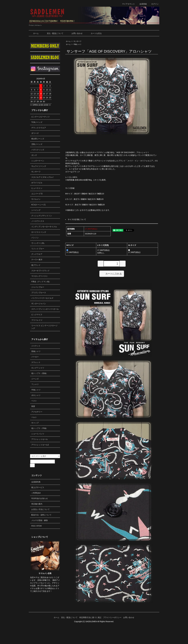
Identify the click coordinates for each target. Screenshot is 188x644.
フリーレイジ (37, 320)
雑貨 (33, 406)
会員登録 (142, 4)
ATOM (39, 526)
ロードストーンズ (39, 232)
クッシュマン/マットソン (42, 216)
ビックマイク (37, 315)
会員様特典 (36, 482)
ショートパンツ (38, 434)
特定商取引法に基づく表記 (90, 617)
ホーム (34, 33)
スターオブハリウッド (40, 271)
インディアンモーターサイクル (44, 227)
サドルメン (36, 199)
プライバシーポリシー (112, 617)
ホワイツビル (37, 183)
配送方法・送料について (41, 515)
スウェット (36, 362)
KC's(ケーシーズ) (38, 205)
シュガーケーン (38, 161)
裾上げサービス (38, 487)
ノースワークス (38, 221)
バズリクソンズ (38, 150)
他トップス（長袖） (40, 373)
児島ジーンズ (37, 144)
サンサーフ (77, 41)
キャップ (35, 423)
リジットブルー (38, 249)
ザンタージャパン (39, 304)
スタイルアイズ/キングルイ (43, 177)
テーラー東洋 (37, 260)
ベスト (34, 401)
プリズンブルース (39, 293)
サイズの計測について (77, 219)
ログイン (154, 4)
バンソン (35, 238)
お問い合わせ (75, 33)
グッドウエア (37, 254)
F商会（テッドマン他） (41, 282)
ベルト (34, 417)
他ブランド (36, 265)
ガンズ (34, 155)
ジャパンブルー (38, 287)
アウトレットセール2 (40, 445)
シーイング (36, 210)
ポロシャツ (36, 395)
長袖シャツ (36, 351)
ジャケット (36, 346)
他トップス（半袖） (40, 428)
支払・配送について (53, 33)
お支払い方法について (40, 509)
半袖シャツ (77, 44)
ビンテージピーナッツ (40, 117)
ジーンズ (35, 379)
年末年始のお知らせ (40, 498)
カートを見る (94, 33)
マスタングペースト (40, 276)
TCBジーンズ (37, 122)
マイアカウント (127, 4)
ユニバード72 (37, 194)
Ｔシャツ (35, 384)
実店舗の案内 (37, 504)
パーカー (35, 357)
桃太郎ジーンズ (38, 139)
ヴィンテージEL (38, 243)
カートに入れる (112, 274)
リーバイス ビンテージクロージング (44, 327)
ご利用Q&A (36, 493)
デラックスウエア (39, 128)
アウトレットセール (40, 439)
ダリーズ (35, 133)
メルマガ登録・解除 (40, 520)
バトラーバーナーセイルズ (42, 298)
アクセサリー (37, 412)
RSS (33, 526)
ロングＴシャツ (38, 368)
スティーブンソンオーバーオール (45, 309)
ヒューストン (37, 188)
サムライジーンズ (39, 166)
